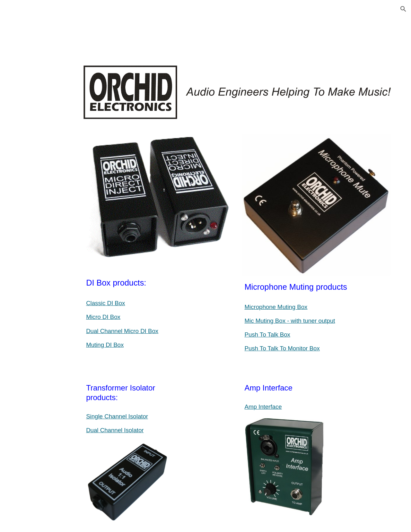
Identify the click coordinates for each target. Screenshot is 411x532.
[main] (158, 307)
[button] (403, 9)
